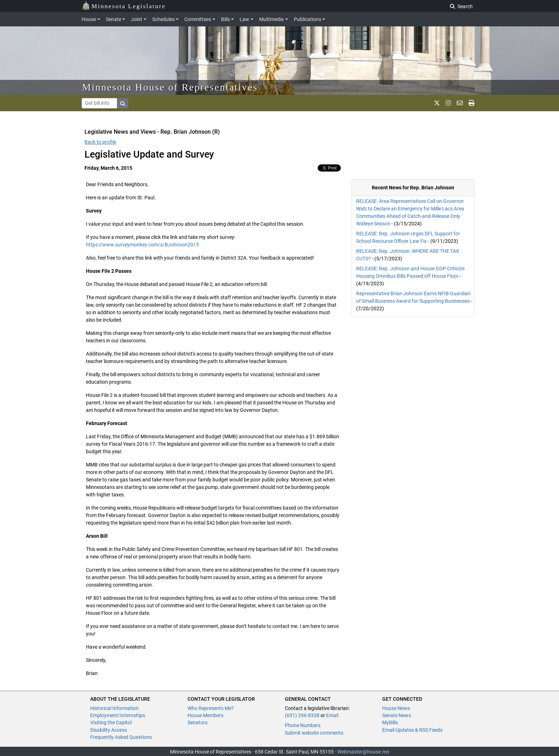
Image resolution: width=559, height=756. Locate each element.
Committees (198, 19)
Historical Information (114, 708)
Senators (198, 722)
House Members (206, 715)
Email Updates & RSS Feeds (412, 730)
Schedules (163, 19)
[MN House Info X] (437, 103)
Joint (137, 19)
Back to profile (100, 142)
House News (396, 708)
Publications (307, 19)
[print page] (471, 103)
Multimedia (271, 19)
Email (332, 715)
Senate (114, 19)
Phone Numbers (303, 725)
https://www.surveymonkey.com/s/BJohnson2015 (142, 245)
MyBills (390, 722)
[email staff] (460, 103)
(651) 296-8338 (302, 715)
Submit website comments (314, 733)
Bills (225, 19)
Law (244, 19)
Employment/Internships (118, 715)
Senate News (397, 715)
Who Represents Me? (211, 708)
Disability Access (109, 730)
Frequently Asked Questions (121, 737)
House (89, 19)
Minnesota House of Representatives (170, 87)
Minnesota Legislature (124, 6)
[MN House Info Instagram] (448, 103)
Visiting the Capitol (111, 722)
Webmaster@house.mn (363, 752)
